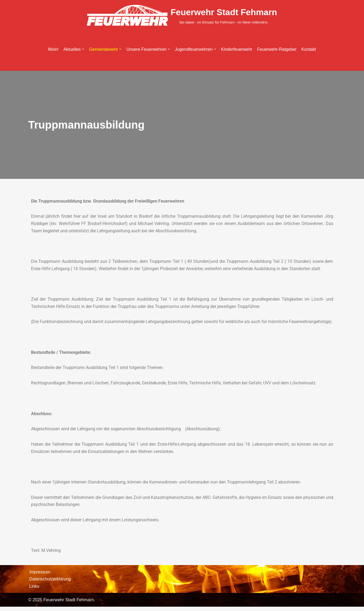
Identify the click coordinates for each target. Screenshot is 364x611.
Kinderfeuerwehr (237, 50)
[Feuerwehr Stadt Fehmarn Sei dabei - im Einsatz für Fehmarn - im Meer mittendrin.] (182, 15)
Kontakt (310, 50)
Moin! (52, 50)
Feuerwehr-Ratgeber (278, 50)
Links (34, 590)
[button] (82, 49)
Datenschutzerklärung (50, 583)
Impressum (40, 576)
